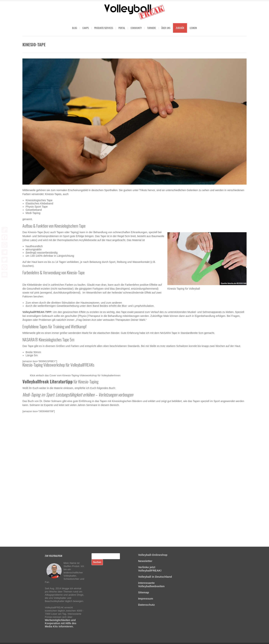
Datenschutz (146, 605)
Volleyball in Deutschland (155, 577)
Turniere (151, 28)
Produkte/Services (104, 28)
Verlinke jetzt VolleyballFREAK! (150, 569)
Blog (75, 28)
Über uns (166, 28)
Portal (122, 28)
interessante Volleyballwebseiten (151, 584)
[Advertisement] (134, 475)
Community (136, 28)
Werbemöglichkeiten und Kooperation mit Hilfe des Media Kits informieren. (61, 623)
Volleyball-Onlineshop (153, 555)
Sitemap (144, 592)
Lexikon (193, 28)
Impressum (146, 599)
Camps (86, 28)
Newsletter (145, 561)
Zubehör (180, 28)
